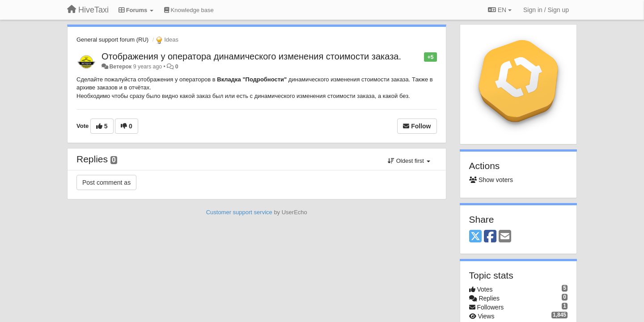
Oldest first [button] (409, 161)
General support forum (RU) (112, 40)
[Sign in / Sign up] (546, 10)
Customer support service (239, 212)
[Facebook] (490, 237)
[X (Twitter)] (475, 237)
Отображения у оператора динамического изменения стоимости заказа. (251, 56)
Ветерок (120, 67)
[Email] (505, 237)
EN (500, 10)
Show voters (491, 180)
